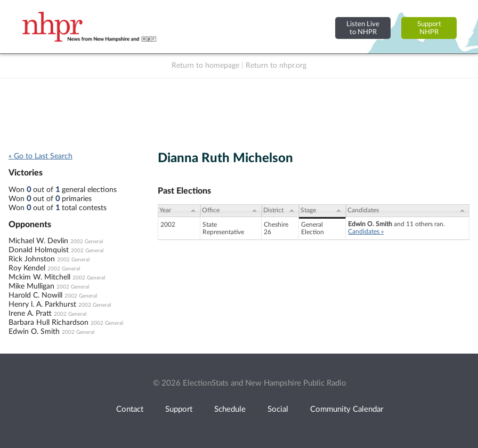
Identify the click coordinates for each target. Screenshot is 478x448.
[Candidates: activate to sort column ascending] (408, 211)
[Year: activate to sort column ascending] (179, 211)
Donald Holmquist (39, 250)
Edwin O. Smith (34, 332)
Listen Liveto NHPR (363, 28)
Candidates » (366, 231)
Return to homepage (205, 66)
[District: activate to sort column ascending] (280, 211)
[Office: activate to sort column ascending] (231, 211)
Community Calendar (347, 409)
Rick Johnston (32, 259)
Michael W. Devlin (38, 241)
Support (179, 409)
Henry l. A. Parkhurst (42, 305)
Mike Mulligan (31, 286)
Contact (130, 409)
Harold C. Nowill (35, 295)
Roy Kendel (27, 268)
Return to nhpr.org (276, 66)
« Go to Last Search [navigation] (40, 156)
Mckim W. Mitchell (39, 277)
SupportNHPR (429, 28)
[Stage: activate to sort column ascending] (322, 211)
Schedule (230, 409)
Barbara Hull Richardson (48, 323)
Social (278, 409)
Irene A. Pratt (30, 314)
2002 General (87, 242)
